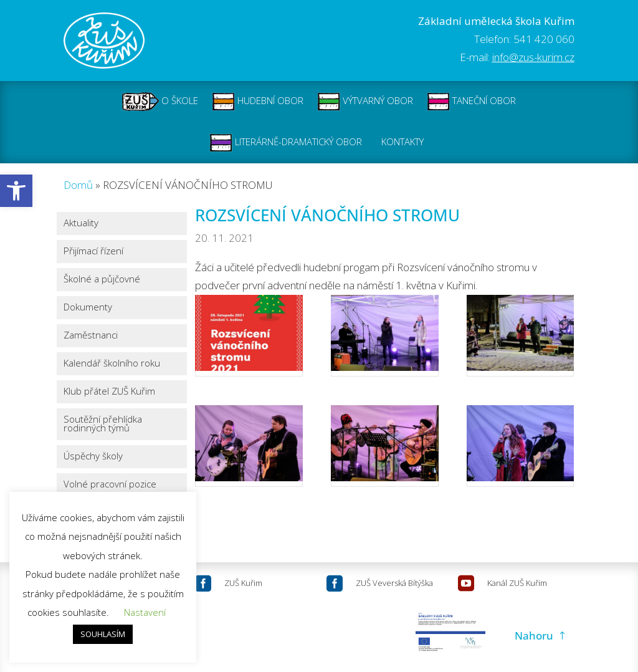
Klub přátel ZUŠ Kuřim (109, 392)
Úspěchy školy (93, 457)
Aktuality (81, 223)
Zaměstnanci (91, 336)
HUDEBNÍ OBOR (258, 102)
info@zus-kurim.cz (533, 57)
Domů (78, 185)
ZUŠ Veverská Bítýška (394, 583)
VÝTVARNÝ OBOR (365, 102)
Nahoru (534, 636)
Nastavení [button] (145, 612)
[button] (16, 191)
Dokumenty (88, 308)
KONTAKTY (402, 143)
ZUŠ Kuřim (243, 583)
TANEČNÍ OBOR (471, 102)
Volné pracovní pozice (110, 485)
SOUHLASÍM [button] (103, 634)
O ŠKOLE (160, 102)
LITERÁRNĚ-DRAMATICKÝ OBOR (286, 143)
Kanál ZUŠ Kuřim (517, 583)
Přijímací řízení (93, 252)
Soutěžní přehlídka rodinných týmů (103, 424)
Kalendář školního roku (112, 364)
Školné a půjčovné (102, 280)
